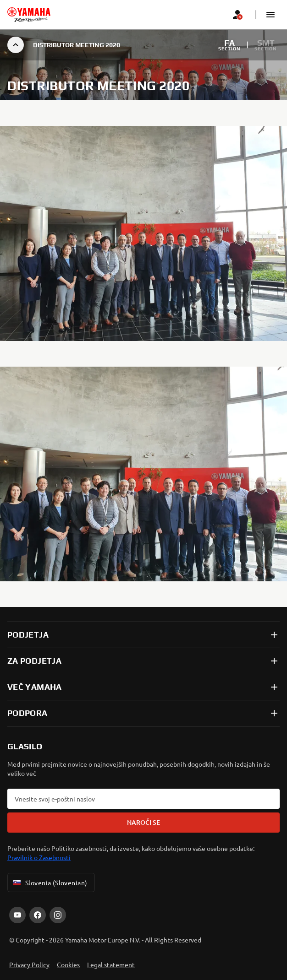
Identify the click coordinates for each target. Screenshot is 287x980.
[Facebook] (38, 915)
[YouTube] (17, 915)
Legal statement (111, 964)
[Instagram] (58, 915)
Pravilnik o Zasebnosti (39, 857)
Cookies (68, 964)
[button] (270, 15)
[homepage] (29, 15)
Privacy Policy (29, 964)
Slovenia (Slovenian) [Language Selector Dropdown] (49, 883)
